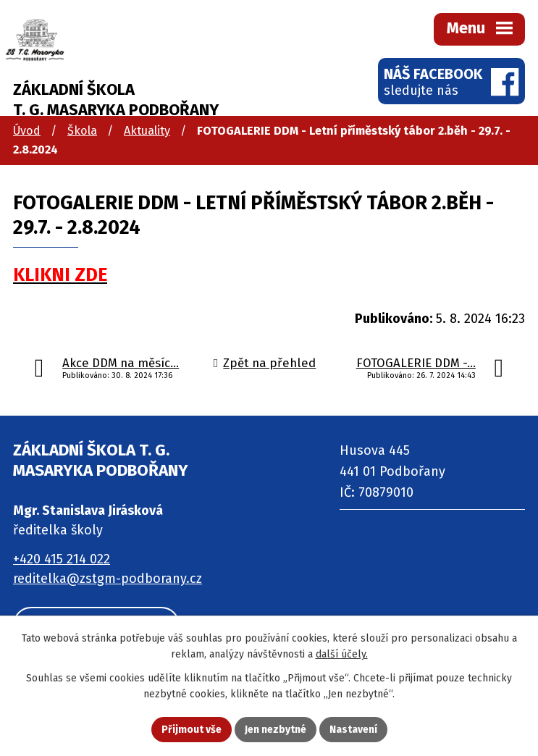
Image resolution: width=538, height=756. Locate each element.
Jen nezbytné (276, 730)
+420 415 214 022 (62, 559)
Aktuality (147, 131)
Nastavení (353, 730)
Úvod (27, 131)
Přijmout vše (192, 730)
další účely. (342, 655)
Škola (82, 131)
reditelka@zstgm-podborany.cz (108, 579)
